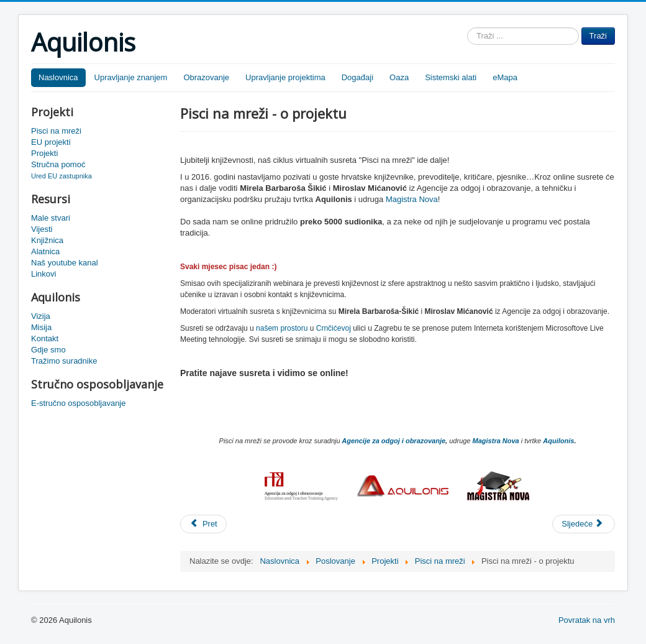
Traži (598, 36)
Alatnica (45, 251)
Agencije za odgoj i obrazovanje (394, 441)
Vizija (41, 316)
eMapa (505, 77)
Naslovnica (58, 77)
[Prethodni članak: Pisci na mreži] (203, 524)
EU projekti (51, 142)
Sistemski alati (451, 77)
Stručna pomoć (58, 164)
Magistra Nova (412, 199)
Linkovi (43, 274)
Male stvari (51, 218)
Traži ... (467, 28)
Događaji (357, 77)
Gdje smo (48, 350)
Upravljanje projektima (285, 77)
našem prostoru (282, 328)
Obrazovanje (206, 77)
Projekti (44, 153)
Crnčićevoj (334, 328)
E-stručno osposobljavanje (78, 403)
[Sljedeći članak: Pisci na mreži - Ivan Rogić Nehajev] (584, 524)
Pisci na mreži (56, 131)
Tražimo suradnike (64, 361)
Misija (41, 327)
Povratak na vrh (587, 620)
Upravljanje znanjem (131, 77)
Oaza (399, 77)
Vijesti (42, 229)
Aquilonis (558, 441)
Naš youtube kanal (65, 263)
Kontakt (45, 338)
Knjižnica (47, 240)
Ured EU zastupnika (61, 176)
